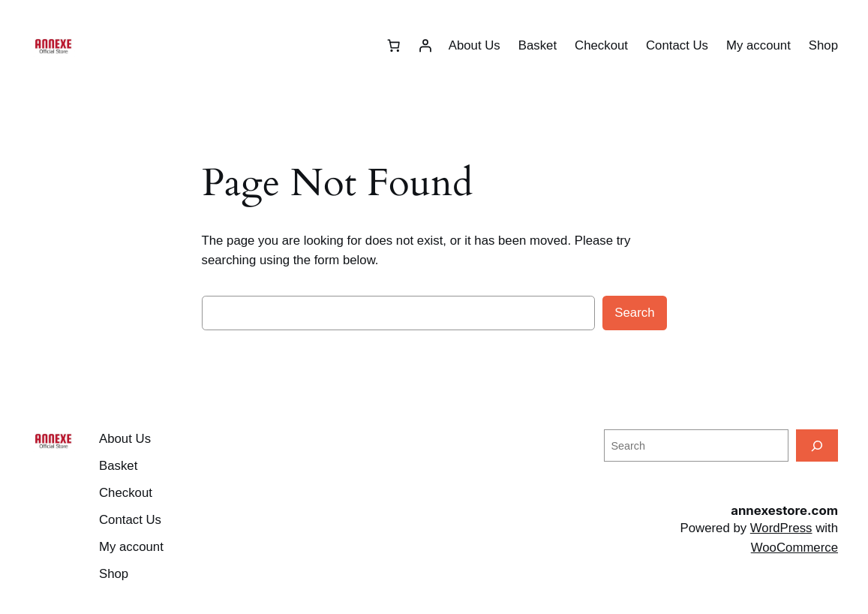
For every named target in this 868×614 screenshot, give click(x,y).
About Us (475, 45)
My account (758, 45)
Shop (823, 45)
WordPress (781, 528)
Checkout (601, 45)
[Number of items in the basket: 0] (394, 46)
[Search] (817, 445)
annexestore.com (784, 510)
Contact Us (677, 45)
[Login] (425, 46)
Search (634, 313)
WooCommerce (794, 548)
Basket (538, 45)
